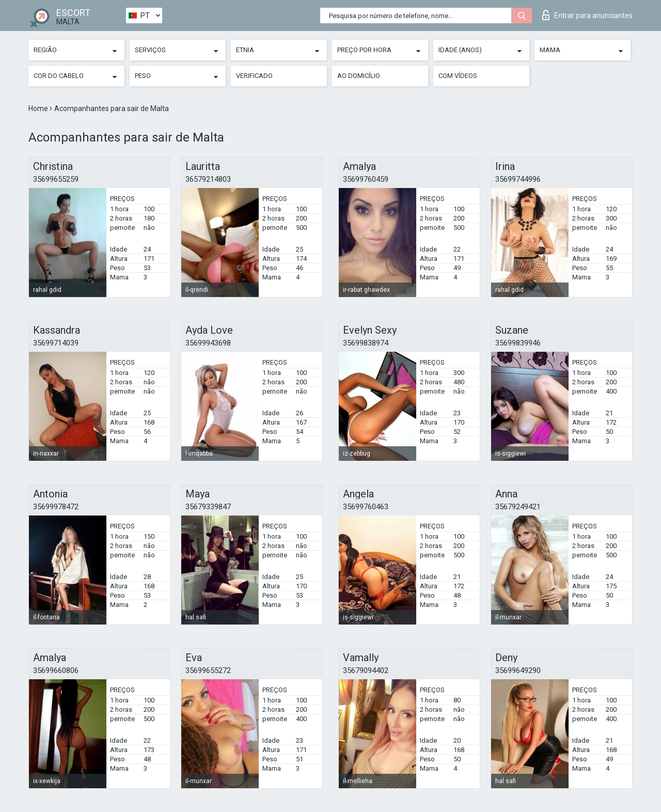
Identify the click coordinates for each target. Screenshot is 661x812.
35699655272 (208, 670)
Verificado (254, 76)
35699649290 (518, 670)
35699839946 (518, 343)
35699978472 (56, 507)
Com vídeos (458, 76)
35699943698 (208, 343)
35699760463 (366, 507)
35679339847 (208, 507)
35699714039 (56, 343)
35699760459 (366, 179)
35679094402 (366, 670)
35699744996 (518, 179)
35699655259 (56, 179)
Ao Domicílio (359, 76)
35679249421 (518, 507)
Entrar (587, 15)
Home (39, 108)
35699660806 (56, 670)
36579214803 (208, 179)
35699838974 (366, 343)
